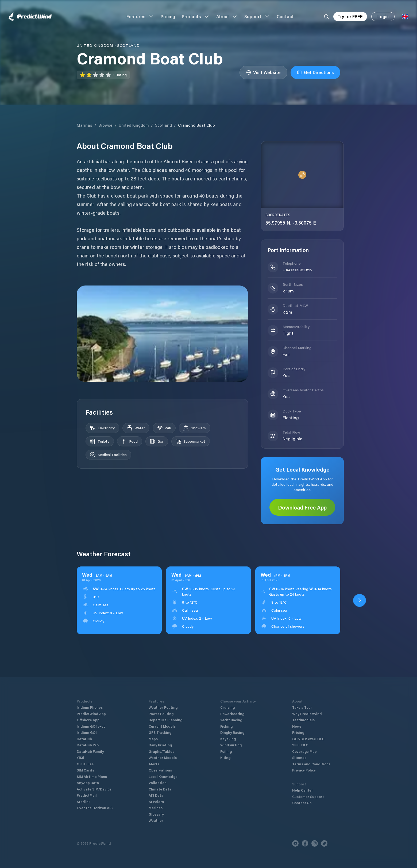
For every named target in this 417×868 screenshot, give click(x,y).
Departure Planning (165, 720)
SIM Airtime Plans (92, 776)
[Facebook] (305, 843)
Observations (160, 770)
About (227, 17)
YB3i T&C (300, 745)
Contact (285, 16)
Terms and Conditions (311, 764)
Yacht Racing (231, 720)
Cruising (227, 707)
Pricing (168, 16)
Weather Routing (163, 707)
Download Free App (302, 507)
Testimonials (303, 720)
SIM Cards (85, 770)
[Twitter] (324, 843)
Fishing (226, 726)
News (297, 726)
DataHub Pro (88, 745)
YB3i (80, 757)
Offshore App (88, 720)
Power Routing (161, 714)
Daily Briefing (160, 745)
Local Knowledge (163, 776)
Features (140, 17)
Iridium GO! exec (91, 726)
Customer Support (308, 796)
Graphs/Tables (161, 751)
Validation (158, 783)
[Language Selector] (405, 17)
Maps (153, 739)
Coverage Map (304, 751)
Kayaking (228, 739)
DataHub (84, 739)
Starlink (84, 802)
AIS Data (156, 795)
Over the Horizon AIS (95, 808)
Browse (105, 125)
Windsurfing (231, 745)
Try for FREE (350, 16)
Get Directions (315, 72)
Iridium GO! (87, 732)
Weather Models (163, 757)
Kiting (225, 757)
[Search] (326, 17)
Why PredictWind (307, 714)
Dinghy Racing (232, 732)
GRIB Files (85, 764)
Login (383, 16)
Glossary (156, 814)
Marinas (84, 125)
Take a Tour (302, 707)
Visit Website (263, 72)
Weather (156, 820)
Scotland (163, 125)
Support (257, 17)
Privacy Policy (304, 770)
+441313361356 (297, 270)
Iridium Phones (90, 707)
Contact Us (302, 803)
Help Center (303, 790)
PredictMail (87, 795)
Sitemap (299, 757)
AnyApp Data (88, 783)
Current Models (162, 726)
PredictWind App (91, 714)
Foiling (226, 751)
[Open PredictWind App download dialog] (360, 600)
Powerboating (232, 714)
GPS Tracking (160, 732)
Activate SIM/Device (94, 789)
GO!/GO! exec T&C (308, 739)
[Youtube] (295, 843)
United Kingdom (134, 125)
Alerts (154, 764)
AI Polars (156, 802)
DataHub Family (90, 751)
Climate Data (160, 789)
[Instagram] (315, 843)
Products (196, 17)
